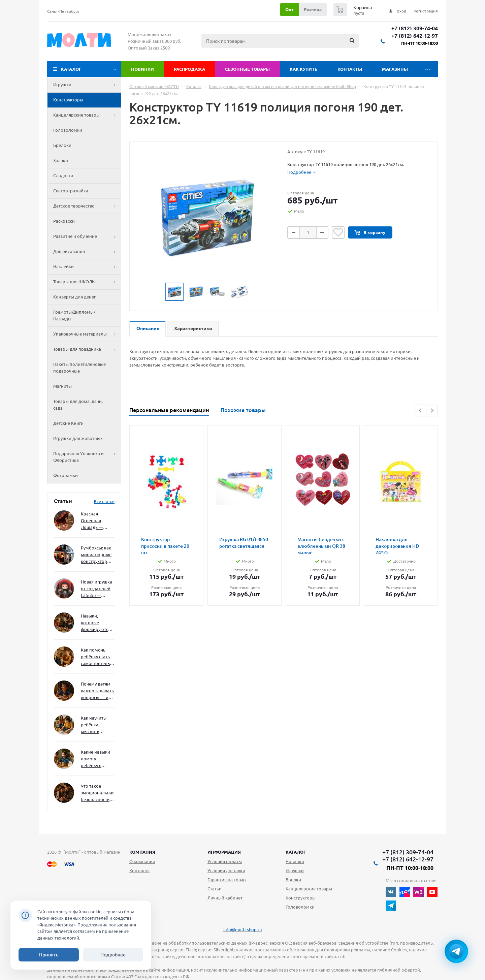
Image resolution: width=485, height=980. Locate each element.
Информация (224, 852)
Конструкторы (68, 100)
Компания (142, 852)
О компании (142, 861)
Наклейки (87, 267)
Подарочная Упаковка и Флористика (87, 457)
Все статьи (104, 501)
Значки (61, 160)
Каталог (71, 69)
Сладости (63, 176)
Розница (313, 9)
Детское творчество (87, 206)
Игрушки (87, 85)
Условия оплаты (225, 861)
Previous (421, 410)
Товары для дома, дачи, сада (78, 405)
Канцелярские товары (87, 115)
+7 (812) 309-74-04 (415, 28)
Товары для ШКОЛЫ (87, 282)
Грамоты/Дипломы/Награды (74, 315)
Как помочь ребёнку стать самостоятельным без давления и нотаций (98, 657)
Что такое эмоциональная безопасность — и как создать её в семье (98, 793)
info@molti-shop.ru (243, 929)
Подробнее (113, 955)
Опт (289, 9)
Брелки (293, 880)
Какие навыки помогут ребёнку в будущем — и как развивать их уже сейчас (95, 759)
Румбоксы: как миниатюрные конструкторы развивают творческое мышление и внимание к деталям (96, 555)
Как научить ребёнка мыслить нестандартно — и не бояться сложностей (97, 725)
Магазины (395, 69)
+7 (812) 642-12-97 (415, 36)
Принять (49, 955)
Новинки (142, 69)
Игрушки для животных (78, 438)
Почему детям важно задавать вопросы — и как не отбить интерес (97, 691)
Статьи (215, 889)
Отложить (338, 232)
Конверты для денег (74, 297)
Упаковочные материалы (87, 334)
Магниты (62, 386)
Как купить (304, 69)
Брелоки (62, 145)
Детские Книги (68, 423)
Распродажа (189, 69)
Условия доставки (226, 871)
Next (432, 410)
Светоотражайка (71, 191)
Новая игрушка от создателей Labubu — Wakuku (96, 589)
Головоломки (68, 130)
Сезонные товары (247, 69)
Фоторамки (66, 475)
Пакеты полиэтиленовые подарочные (79, 368)
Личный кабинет (225, 898)
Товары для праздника (87, 349)
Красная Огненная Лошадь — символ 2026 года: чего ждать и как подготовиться (96, 521)
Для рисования (87, 252)
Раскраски (64, 221)
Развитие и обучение (87, 236)
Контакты (350, 69)
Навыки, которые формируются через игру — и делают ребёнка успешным (96, 623)
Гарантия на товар (227, 880)
